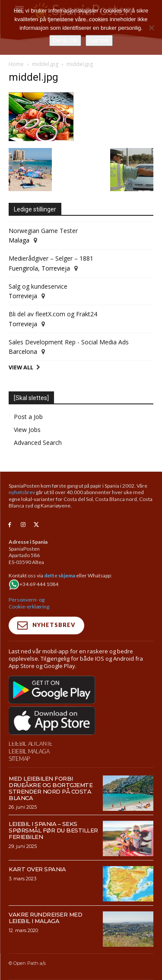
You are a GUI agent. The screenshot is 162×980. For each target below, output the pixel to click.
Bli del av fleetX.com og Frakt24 (53, 314)
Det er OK (65, 40)
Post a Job (28, 417)
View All (21, 367)
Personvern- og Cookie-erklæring (29, 603)
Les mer (99, 40)
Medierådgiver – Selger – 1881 (51, 258)
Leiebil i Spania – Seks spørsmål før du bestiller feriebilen (53, 830)
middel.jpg (45, 64)
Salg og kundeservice (38, 286)
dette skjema (60, 575)
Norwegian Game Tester (43, 231)
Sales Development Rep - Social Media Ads (69, 342)
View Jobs (27, 430)
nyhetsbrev (22, 492)
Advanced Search (38, 443)
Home (16, 64)
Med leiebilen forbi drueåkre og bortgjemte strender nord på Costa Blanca (51, 788)
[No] (151, 28)
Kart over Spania (37, 869)
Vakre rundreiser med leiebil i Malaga (45, 918)
